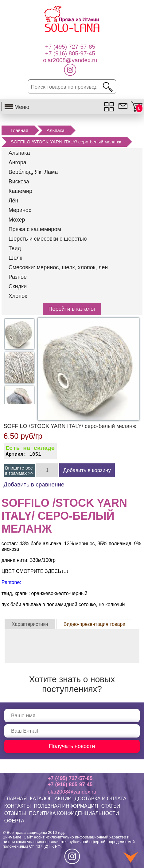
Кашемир (20, 191)
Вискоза (19, 182)
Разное (18, 277)
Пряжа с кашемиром (35, 229)
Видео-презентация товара (94, 624)
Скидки (18, 286)
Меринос (20, 210)
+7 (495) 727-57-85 (70, 778)
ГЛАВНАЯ (16, 799)
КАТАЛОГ (41, 799)
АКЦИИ (63, 799)
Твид (15, 248)
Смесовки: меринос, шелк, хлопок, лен (58, 267)
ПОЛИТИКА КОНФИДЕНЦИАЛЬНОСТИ (74, 813)
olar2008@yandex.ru (72, 792)
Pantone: (11, 582)
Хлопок (18, 296)
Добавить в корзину (87, 470)
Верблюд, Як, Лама (33, 172)
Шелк (15, 258)
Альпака (56, 130)
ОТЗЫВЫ (15, 813)
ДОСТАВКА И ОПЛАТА (101, 799)
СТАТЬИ (111, 806)
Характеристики (30, 624)
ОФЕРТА (14, 821)
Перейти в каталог (72, 309)
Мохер (17, 220)
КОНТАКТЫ (18, 806)
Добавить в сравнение (34, 484)
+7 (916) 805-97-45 (70, 784)
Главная (19, 130)
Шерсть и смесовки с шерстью (48, 239)
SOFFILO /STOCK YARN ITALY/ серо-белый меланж (66, 142)
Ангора (18, 162)
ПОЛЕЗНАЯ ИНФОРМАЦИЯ (66, 806)
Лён (14, 201)
